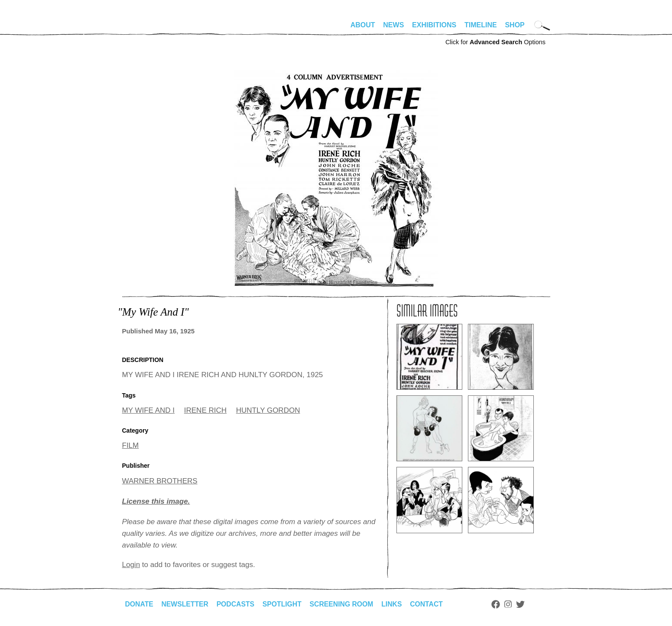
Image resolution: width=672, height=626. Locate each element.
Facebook (500, 604)
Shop (515, 25)
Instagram (513, 604)
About (363, 25)
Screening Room (345, 604)
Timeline (481, 25)
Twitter (525, 604)
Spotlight (284, 604)
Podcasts (237, 604)
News (393, 25)
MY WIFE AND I (149, 410)
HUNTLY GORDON (268, 410)
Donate (140, 604)
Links (396, 604)
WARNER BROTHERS (160, 481)
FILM (131, 445)
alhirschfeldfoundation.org (148, 29)
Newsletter (186, 604)
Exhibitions (434, 25)
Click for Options (495, 42)
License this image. (156, 501)
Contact (430, 604)
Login (131, 565)
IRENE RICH (205, 410)
